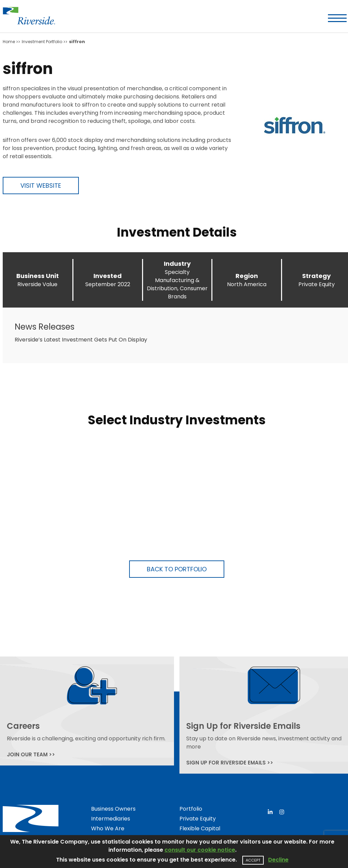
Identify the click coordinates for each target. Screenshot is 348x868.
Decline (278, 860)
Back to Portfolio (177, 569)
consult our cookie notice (200, 850)
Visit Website (41, 186)
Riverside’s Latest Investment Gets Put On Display (81, 340)
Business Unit (38, 276)
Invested (108, 276)
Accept (253, 860)
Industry (177, 264)
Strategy (316, 276)
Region (247, 276)
